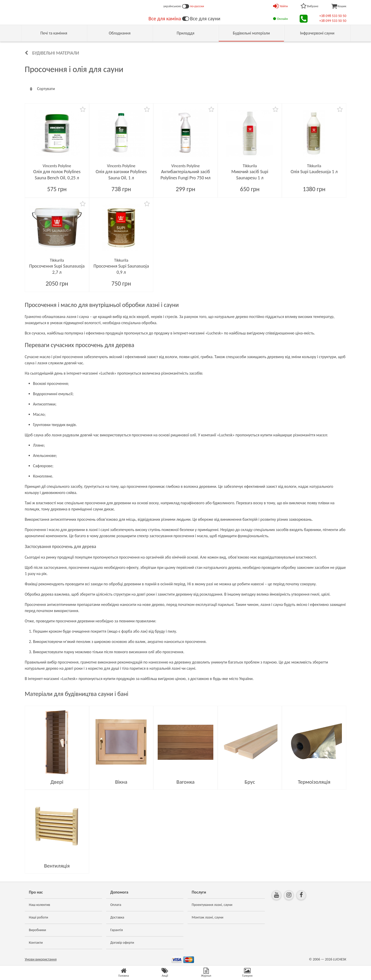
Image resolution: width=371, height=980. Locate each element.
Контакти (36, 943)
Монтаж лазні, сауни (208, 917)
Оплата (116, 905)
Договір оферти (122, 943)
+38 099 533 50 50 (333, 21)
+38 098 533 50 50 (333, 16)
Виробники (37, 930)
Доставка (117, 917)
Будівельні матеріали (56, 53)
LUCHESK (340, 959)
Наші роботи (38, 917)
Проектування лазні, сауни (212, 905)
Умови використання (41, 959)
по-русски (197, 6)
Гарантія (117, 930)
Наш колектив (40, 905)
